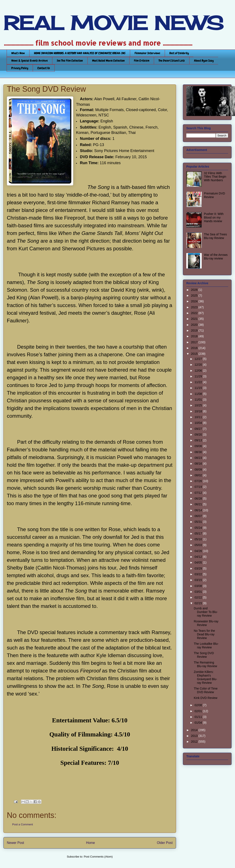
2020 (195, 325)
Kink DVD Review (206, 698)
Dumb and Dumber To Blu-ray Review (206, 612)
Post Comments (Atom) (98, 857)
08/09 (199, 470)
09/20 (199, 435)
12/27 (199, 359)
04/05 (199, 562)
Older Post (165, 843)
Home (91, 843)
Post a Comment (23, 824)
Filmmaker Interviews (147, 53)
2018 (195, 336)
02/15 (199, 603)
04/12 (199, 557)
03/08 (199, 586)
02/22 (199, 597)
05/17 (199, 533)
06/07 (199, 516)
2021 (195, 319)
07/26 (199, 481)
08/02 (199, 475)
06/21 (199, 504)
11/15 (199, 388)
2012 (195, 742)
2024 (195, 301)
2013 (195, 736)
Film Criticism (142, 61)
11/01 (199, 400)
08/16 (199, 464)
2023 (195, 307)
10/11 (199, 417)
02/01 (199, 711)
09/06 (199, 446)
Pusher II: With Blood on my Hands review (214, 217)
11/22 (199, 382)
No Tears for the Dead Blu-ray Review (204, 634)
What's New (18, 53)
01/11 (199, 717)
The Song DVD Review (204, 655)
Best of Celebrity (179, 53)
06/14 (199, 510)
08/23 (199, 458)
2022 (195, 313)
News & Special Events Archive (29, 61)
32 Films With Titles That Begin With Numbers (215, 177)
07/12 (199, 493)
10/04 (199, 423)
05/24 (199, 528)
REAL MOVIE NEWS (113, 23)
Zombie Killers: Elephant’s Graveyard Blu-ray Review (205, 677)
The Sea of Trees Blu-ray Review (215, 236)
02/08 (199, 705)
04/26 (199, 551)
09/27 (199, 429)
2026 (195, 290)
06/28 (199, 498)
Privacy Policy (20, 68)
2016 (195, 348)
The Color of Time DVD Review (206, 690)
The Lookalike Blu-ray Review (206, 646)
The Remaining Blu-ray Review (205, 664)
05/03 (199, 545)
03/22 (199, 574)
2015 (195, 354)
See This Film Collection (70, 61)
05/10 (199, 539)
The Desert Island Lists (172, 61)
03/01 (199, 592)
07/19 (199, 487)
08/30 (199, 452)
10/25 (199, 405)
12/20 (199, 365)
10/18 (199, 411)
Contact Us (44, 68)
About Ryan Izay (204, 61)
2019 (195, 330)
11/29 (199, 376)
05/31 (199, 522)
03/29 (199, 568)
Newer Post (15, 843)
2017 (195, 342)
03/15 (199, 580)
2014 (195, 730)
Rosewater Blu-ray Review (206, 623)
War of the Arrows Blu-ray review (216, 257)
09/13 (199, 440)
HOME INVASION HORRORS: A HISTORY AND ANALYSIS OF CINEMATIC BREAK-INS (80, 53)
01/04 (199, 723)
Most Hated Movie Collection (108, 61)
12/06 (199, 371)
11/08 (199, 394)
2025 (195, 296)
